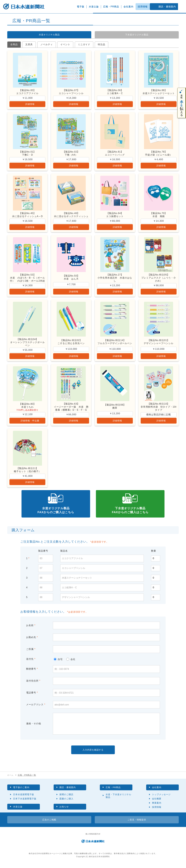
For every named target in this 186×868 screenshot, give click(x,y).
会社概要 (157, 802)
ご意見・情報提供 (137, 823)
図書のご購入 (66, 802)
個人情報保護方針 (93, 838)
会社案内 (128, 7)
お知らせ (64, 810)
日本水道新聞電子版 (24, 798)
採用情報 (143, 7)
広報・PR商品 (111, 7)
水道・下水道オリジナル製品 (118, 799)
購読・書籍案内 (167, 7)
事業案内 (157, 806)
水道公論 (94, 7)
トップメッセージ (161, 798)
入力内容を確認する (93, 753)
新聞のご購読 (66, 798)
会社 (71, 663)
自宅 (58, 663)
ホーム (11, 779)
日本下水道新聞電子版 (25, 802)
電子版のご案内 (22, 791)
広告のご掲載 (49, 823)
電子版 (81, 7)
